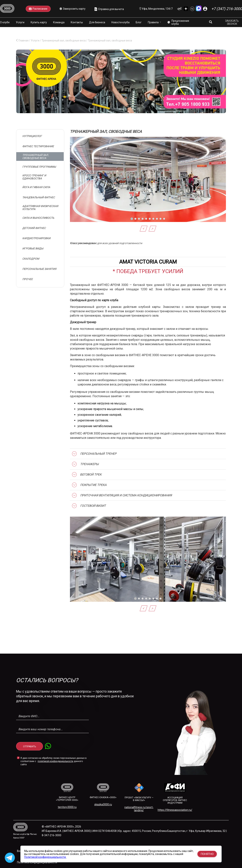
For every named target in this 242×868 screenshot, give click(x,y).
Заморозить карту (73, 9)
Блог (139, 22)
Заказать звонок (232, 22)
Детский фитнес (34, 228)
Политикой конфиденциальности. (45, 857)
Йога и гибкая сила (36, 187)
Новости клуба (120, 22)
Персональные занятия (39, 269)
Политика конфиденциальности (37, 862)
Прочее (28, 279)
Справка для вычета (109, 9)
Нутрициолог (32, 136)
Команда (59, 22)
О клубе (5, 22)
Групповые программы (39, 167)
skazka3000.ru (103, 804)
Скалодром (31, 259)
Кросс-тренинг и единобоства (34, 177)
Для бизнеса (97, 22)
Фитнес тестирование (38, 146)
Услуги (20, 22)
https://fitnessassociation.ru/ (175, 810)
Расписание (38, 9)
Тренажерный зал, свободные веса (35, 156)
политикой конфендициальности (55, 761)
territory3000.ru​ (67, 807)
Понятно (207, 854)
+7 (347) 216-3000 (227, 9)
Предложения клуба (178, 22)
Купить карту (39, 22)
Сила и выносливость (38, 218)
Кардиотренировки (36, 238)
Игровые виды (33, 248)
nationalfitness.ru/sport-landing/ (139, 809)
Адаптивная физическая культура (40, 208)
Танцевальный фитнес (39, 197)
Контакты (77, 22)
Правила (153, 22)
